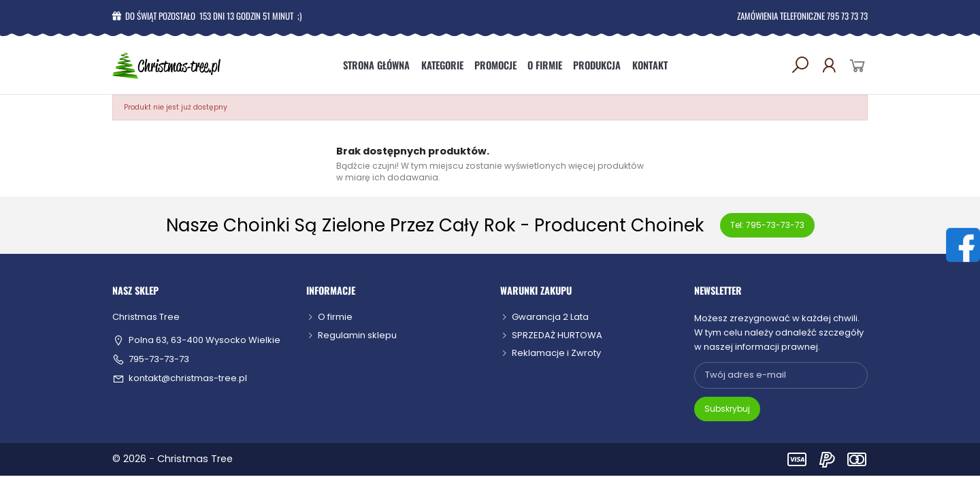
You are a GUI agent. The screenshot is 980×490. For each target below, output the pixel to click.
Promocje (495, 65)
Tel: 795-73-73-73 (767, 225)
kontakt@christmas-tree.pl (188, 378)
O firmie (545, 65)
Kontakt (650, 65)
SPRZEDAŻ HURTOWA (557, 335)
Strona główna (376, 65)
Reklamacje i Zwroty (556, 353)
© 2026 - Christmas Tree (173, 459)
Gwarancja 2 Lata (550, 317)
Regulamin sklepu (357, 335)
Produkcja (597, 65)
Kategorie (442, 65)
